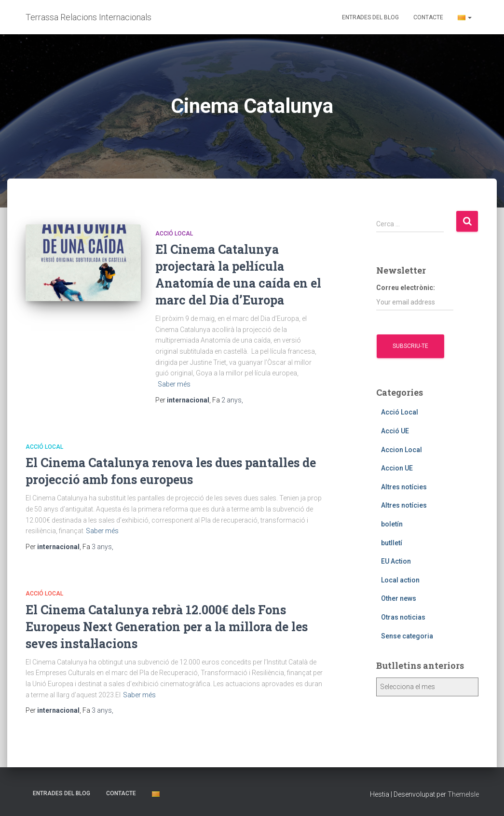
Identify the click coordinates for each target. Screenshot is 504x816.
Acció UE (395, 431)
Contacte (428, 17)
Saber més (174, 384)
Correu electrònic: (415, 297)
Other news (399, 598)
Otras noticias (403, 617)
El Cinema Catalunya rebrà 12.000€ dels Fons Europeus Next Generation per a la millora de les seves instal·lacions (167, 627)
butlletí (392, 543)
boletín (392, 524)
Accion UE (397, 468)
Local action (400, 580)
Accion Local (402, 450)
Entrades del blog (370, 17)
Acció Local (174, 234)
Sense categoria (407, 636)
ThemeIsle (463, 794)
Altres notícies (404, 487)
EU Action (396, 561)
